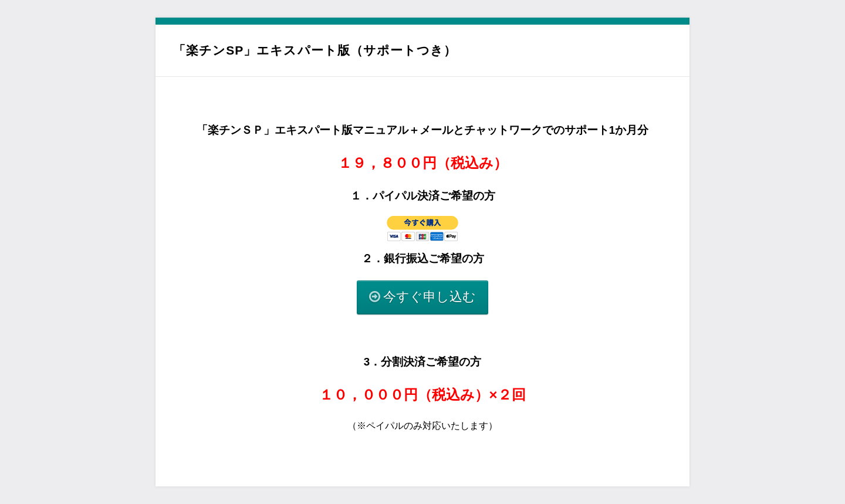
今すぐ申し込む (430, 297)
